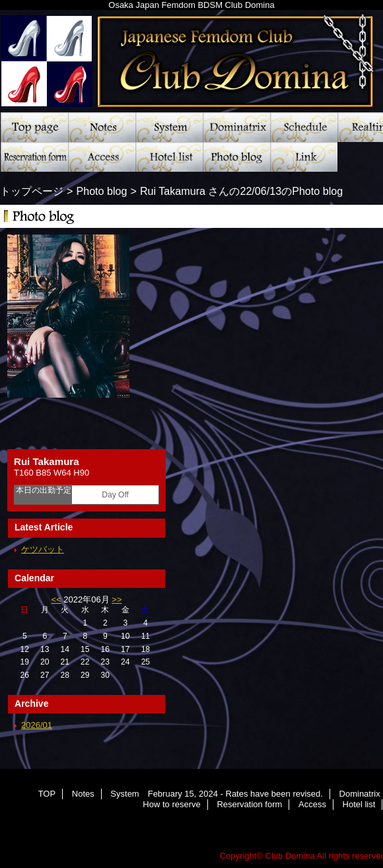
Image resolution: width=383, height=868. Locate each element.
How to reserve (171, 804)
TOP (34, 127)
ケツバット (43, 549)
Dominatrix (236, 127)
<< (56, 599)
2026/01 (37, 725)
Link (304, 157)
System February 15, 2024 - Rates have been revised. (169, 127)
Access (102, 157)
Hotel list (169, 157)
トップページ (32, 191)
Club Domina (290, 856)
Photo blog (236, 157)
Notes (102, 127)
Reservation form (34, 157)
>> (117, 599)
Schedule (304, 127)
